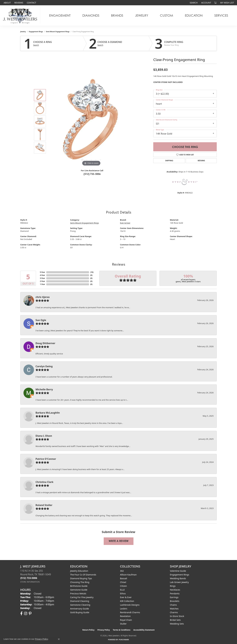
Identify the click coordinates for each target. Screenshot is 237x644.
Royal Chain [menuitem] (126, 620)
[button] (193, 3)
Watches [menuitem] (174, 609)
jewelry (23, 32)
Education (194, 15)
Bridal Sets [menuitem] (175, 620)
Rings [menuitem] (173, 586)
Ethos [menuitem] (123, 593)
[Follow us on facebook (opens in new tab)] (21, 613)
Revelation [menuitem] (125, 616)
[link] (7, 3)
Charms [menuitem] (174, 612)
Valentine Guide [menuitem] (178, 571)
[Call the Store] (29, 578)
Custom (166, 15)
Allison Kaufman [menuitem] (128, 575)
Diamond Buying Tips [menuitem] (81, 578)
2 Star (42, 281)
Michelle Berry (44, 389)
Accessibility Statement (144, 630)
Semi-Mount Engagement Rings (58, 32)
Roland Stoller (44, 505)
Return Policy (88, 630)
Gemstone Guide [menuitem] (79, 590)
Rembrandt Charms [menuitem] (130, 612)
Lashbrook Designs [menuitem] (130, 605)
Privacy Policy (104, 630)
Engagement (60, 15)
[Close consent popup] (59, 639)
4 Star (42, 275)
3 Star (42, 278)
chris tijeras (43, 297)
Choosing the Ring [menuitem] (80, 582)
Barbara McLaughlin (48, 413)
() (92, 272)
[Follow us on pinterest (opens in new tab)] (30, 613)
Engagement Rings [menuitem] (180, 575)
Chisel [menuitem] (123, 582)
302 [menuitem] (122, 571)
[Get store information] (30, 582)
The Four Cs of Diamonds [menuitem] (83, 575)
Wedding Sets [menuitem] (177, 624)
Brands (117, 15)
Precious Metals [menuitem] (78, 593)
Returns (201, 161)
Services (221, 15)
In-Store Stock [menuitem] (177, 616)
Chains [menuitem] (173, 605)
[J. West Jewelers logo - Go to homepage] (21, 16)
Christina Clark (44, 482)
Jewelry (142, 15)
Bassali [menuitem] (124, 578)
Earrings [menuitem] (174, 597)
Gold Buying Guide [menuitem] (80, 612)
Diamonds (91, 15)
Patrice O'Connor (46, 459)
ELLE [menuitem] (122, 590)
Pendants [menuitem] (175, 593)
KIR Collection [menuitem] (127, 601)
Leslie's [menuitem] (124, 609)
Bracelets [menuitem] (175, 601)
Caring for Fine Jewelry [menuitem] (82, 597)
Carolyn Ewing (44, 366)
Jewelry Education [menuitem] (79, 571)
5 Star (42, 272)
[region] (91, 121)
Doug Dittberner (45, 343)
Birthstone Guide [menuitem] (79, 586)
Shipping (169, 161)
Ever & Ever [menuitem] (126, 597)
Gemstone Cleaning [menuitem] (80, 605)
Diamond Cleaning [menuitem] (80, 601)
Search (36, 45)
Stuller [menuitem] (123, 624)
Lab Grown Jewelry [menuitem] (179, 582)
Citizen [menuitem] (123, 586)
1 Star (42, 284)
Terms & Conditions (122, 630)
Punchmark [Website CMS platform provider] (124, 640)
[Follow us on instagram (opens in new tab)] (26, 613)
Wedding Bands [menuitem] (178, 578)
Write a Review (119, 541)
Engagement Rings (36, 32)
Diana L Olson (44, 436)
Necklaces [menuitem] (175, 590)
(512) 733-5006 (92, 174)
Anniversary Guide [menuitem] (80, 609)
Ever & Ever (125, 223)
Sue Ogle (41, 320)
